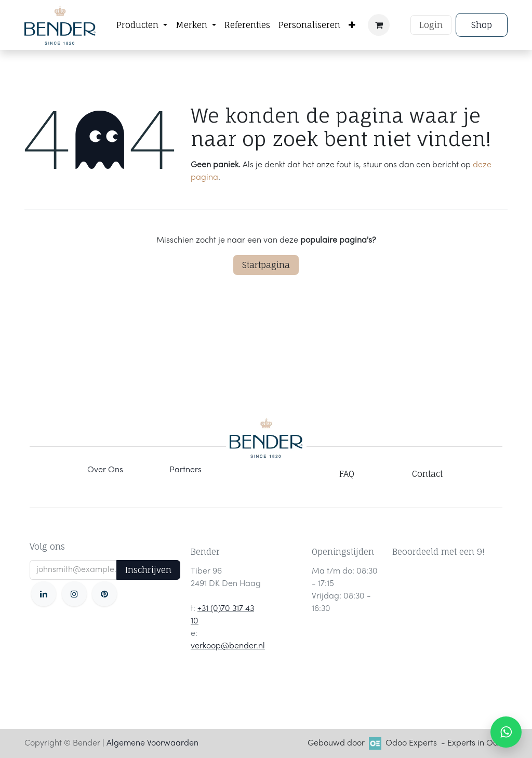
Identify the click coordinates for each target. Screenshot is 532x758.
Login (431, 25)
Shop (482, 25)
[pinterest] (104, 594)
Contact (427, 474)
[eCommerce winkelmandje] (379, 25)
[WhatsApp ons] (506, 732)
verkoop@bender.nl (228, 646)
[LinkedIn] (44, 594)
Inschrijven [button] (148, 570)
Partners (185, 470)
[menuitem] (142, 25)
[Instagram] (74, 594)
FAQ (347, 474)
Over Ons (105, 470)
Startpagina (266, 265)
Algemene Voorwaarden (152, 743)
